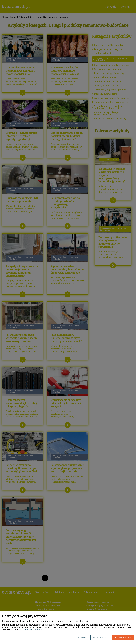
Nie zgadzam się (100, 637)
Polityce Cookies (33, 630)
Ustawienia (81, 637)
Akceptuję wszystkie (123, 637)
